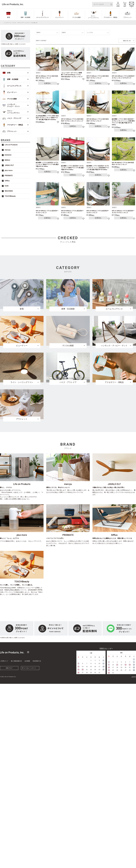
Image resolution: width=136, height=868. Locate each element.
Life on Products (11, 145)
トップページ (7, 23)
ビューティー (60, 17)
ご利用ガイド (4, 661)
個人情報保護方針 (16, 661)
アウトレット (128, 17)
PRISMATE (9, 176)
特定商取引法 (37, 661)
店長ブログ (9, 668)
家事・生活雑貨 (25, 17)
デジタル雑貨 (76, 17)
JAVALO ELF (9, 165)
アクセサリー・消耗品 (110, 17)
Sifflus (7, 181)
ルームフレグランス (43, 17)
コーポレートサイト (30, 668)
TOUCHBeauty (10, 196)
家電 (8, 17)
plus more (9, 170)
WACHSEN (9, 191)
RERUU (7, 160)
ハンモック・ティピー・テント (13, 105)
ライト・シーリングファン (94, 17)
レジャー (27, 23)
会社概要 (27, 661)
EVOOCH (8, 155)
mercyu (8, 150)
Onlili (7, 186)
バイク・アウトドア (18, 23)
